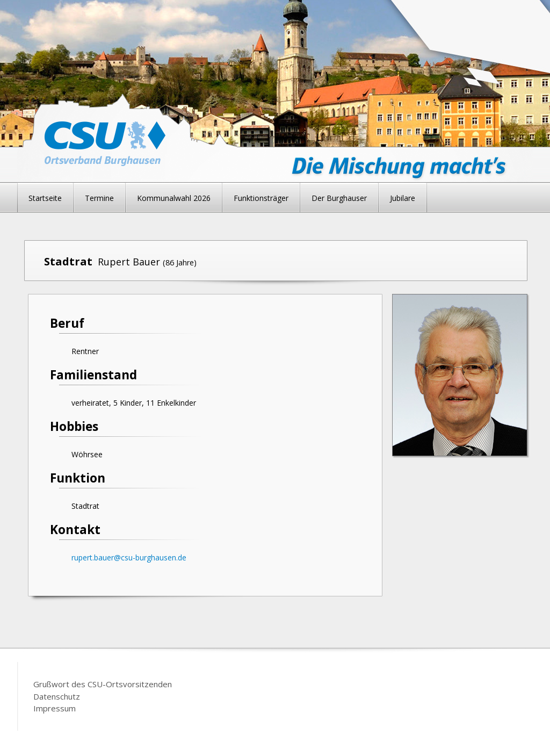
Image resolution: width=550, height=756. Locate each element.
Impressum (55, 708)
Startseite (45, 198)
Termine (99, 198)
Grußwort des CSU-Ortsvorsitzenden (103, 684)
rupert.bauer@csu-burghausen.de (129, 557)
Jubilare (403, 198)
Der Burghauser (339, 198)
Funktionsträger (261, 198)
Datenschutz (57, 696)
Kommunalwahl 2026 (174, 198)
